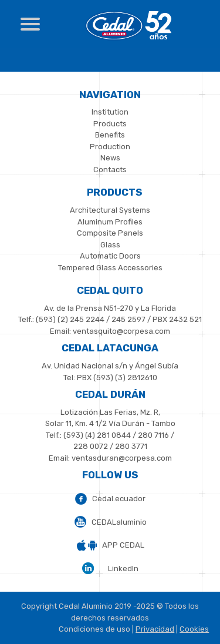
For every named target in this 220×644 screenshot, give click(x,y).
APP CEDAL (123, 545)
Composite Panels (110, 233)
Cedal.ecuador (119, 499)
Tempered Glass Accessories (110, 268)
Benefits (110, 135)
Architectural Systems (110, 210)
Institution (110, 112)
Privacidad (155, 629)
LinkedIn (123, 568)
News (110, 158)
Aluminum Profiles (110, 222)
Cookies (194, 629)
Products (110, 124)
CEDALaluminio (119, 522)
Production (110, 147)
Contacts (110, 170)
